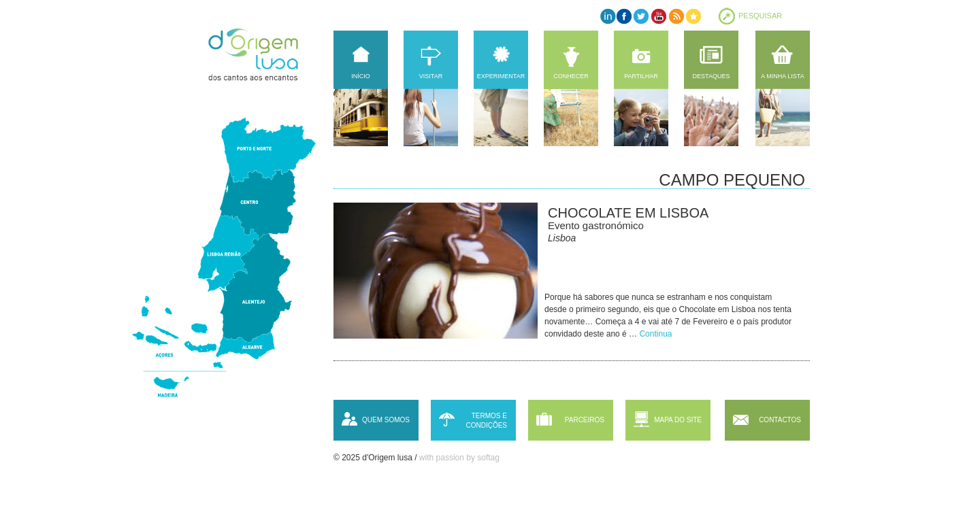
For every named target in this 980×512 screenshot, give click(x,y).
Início (361, 76)
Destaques (712, 76)
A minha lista (782, 76)
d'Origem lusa (266, 54)
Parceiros (585, 420)
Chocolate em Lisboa (628, 213)
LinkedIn (607, 16)
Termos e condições (486, 421)
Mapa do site (678, 420)
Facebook (624, 16)
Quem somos (386, 420)
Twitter (641, 16)
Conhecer (571, 76)
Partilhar (641, 76)
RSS (675, 16)
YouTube (658, 16)
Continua (655, 334)
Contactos (780, 420)
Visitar (431, 76)
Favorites (692, 16)
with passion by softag (459, 458)
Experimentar (501, 76)
